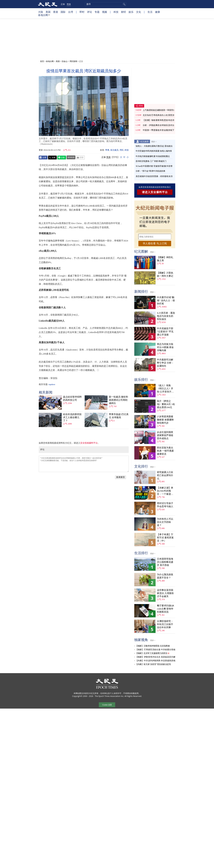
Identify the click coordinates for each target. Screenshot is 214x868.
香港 (56, 12)
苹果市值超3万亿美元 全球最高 (119, 416)
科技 (116, 12)
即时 (82, 12)
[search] (106, 4)
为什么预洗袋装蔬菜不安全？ (165, 576)
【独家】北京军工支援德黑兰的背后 (151, 653)
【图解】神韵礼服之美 (165, 259)
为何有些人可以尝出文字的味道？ (165, 522)
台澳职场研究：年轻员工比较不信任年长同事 (165, 624)
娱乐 (131, 12)
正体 (63, 4)
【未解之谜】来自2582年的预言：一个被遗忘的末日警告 (165, 491)
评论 (90, 12)
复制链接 (71, 157)
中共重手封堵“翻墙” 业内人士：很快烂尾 (166, 301)
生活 (150, 12)
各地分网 (44, 16)
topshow (52, 384)
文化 (139, 12)
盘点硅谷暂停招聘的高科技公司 (72, 398)
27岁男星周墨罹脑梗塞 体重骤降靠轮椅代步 (165, 420)
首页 (42, 61)
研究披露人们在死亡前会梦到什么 (165, 475)
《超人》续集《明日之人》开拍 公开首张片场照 (165, 389)
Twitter (52, 158)
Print (80, 158)
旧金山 (65, 61)
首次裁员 (114, 150)
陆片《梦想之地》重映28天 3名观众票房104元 (166, 404)
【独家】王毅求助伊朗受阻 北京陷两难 (153, 646)
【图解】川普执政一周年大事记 (165, 274)
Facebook (43, 158)
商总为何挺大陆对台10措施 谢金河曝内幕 (165, 347)
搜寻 (124, 4)
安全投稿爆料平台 (89, 443)
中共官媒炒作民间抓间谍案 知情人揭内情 (154, 151)
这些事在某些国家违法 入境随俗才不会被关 (165, 593)
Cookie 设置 (107, 705)
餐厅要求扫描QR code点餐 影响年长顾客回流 (166, 609)
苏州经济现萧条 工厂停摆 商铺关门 (151, 161)
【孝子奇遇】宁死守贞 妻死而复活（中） (165, 538)
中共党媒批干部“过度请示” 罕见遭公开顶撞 (165, 332)
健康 (157, 12)
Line (62, 158)
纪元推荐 (145, 141)
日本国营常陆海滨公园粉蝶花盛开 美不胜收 (165, 562)
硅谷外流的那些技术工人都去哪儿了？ (72, 417)
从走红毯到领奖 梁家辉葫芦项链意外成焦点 (165, 435)
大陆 (41, 12)
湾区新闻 (73, 61)
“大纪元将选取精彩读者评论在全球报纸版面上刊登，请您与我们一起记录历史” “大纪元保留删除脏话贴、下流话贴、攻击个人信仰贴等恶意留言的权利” (84, 464)
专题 (97, 12)
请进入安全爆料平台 (155, 192)
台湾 (71, 12)
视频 (105, 12)
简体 (69, 4)
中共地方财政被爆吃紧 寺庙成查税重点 (153, 156)
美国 (48, 12)
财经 (124, 12)
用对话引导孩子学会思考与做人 (165, 505)
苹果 (107, 150)
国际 (63, 12)
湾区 (122, 150)
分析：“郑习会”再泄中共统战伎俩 (150, 171)
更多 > (154, 142)
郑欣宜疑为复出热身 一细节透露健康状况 (165, 451)
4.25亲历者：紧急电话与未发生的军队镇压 (166, 316)
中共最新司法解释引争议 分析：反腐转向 (165, 363)
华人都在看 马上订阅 (155, 243)
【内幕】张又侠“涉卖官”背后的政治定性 (153, 664)
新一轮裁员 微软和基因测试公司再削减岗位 (118, 400)
